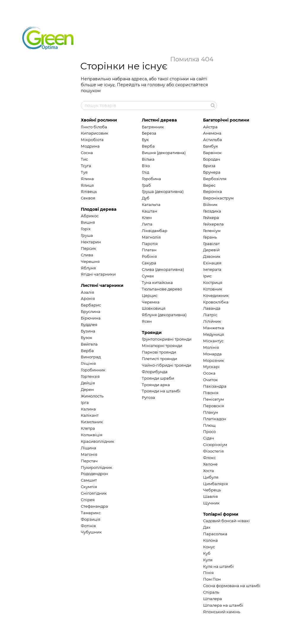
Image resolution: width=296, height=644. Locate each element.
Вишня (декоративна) (164, 153)
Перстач (89, 461)
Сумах (148, 276)
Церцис (150, 295)
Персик (89, 248)
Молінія (211, 347)
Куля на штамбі (218, 566)
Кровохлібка (216, 302)
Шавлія (210, 496)
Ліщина (89, 448)
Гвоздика (212, 211)
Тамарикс (91, 513)
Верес (209, 185)
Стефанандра (94, 506)
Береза (149, 133)
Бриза (209, 166)
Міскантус (213, 341)
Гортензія (90, 376)
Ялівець (89, 191)
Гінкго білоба (94, 127)
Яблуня (88, 268)
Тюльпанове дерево (162, 289)
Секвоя (88, 198)
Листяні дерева (159, 120)
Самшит (89, 480)
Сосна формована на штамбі (232, 586)
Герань (210, 237)
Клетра (88, 428)
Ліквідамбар (155, 231)
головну (156, 85)
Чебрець (212, 490)
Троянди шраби (158, 378)
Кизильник (92, 422)
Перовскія (214, 406)
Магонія (89, 454)
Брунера (212, 172)
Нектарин (91, 242)
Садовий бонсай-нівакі (226, 521)
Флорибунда (155, 372)
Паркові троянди (159, 352)
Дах (207, 527)
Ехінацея (212, 263)
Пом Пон (212, 579)
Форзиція (91, 519)
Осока (209, 373)
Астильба (213, 140)
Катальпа (151, 204)
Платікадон (215, 419)
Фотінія (88, 526)
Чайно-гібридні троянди (166, 365)
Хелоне (210, 464)
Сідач (209, 438)
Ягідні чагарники (98, 274)
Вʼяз (146, 166)
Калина (88, 409)
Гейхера (211, 218)
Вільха (148, 159)
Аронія (88, 298)
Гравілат (211, 244)
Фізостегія (213, 451)
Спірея (88, 500)
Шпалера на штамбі (223, 605)
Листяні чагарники (102, 285)
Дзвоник (212, 256)
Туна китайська (157, 282)
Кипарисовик (95, 133)
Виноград (91, 357)
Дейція (88, 383)
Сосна (87, 153)
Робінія (149, 256)
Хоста (209, 471)
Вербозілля (215, 179)
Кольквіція (92, 435)
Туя (84, 172)
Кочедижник (216, 295)
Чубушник (91, 532)
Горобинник (93, 370)
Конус (209, 547)
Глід (145, 172)
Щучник (211, 503)
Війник (210, 204)
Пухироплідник (96, 467)
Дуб (146, 198)
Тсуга (86, 166)
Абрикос (90, 216)
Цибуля (211, 477)
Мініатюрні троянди (162, 346)
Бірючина (91, 318)
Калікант (90, 415)
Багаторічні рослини (226, 120)
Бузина (88, 331)
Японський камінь (222, 612)
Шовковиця (154, 308)
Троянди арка (156, 385)
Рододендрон (94, 474)
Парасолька (215, 534)
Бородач (212, 159)
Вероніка (213, 191)
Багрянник (153, 127)
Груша (87, 235)
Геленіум (212, 231)
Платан (149, 250)
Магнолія (151, 237)
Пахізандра (215, 386)
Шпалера (213, 599)
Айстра (210, 127)
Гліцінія (88, 363)
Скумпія (89, 487)
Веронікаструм (218, 198)
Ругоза (148, 397)
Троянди (152, 333)
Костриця (213, 282)
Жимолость (92, 396)
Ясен (147, 321)
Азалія (87, 292)
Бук (145, 140)
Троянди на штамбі (161, 391)
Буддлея (89, 325)
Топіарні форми (221, 514)
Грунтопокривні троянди (167, 339)
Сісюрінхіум (215, 445)
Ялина (87, 179)
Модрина (90, 146)
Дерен (87, 389)
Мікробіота (92, 140)
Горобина (151, 179)
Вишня (88, 222)
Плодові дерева (99, 209)
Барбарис (91, 305)
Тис (84, 159)
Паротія (150, 244)
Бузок (87, 338)
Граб (146, 185)
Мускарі (211, 367)
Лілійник (212, 321)
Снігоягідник (94, 493)
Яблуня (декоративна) (164, 315)
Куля (208, 560)
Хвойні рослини (99, 120)
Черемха (151, 302)
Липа (147, 224)
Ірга (85, 402)
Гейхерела (213, 224)
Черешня (90, 261)
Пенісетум (213, 399)
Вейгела (89, 344)
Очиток (210, 380)
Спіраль (211, 592)
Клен (147, 218)
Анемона (212, 133)
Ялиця (87, 185)
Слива (87, 255)
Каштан (149, 211)
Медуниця (214, 334)
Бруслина (91, 311)
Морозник (214, 360)
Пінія (208, 573)
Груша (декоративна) (163, 191)
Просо (209, 432)
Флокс (209, 458)
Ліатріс (210, 315)
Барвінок (212, 153)
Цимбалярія (215, 484)
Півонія (211, 393)
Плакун (211, 412)
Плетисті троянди (159, 359)
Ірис (207, 276)
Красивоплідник (98, 441)
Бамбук (211, 146)
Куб (207, 553)
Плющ (209, 425)
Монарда (212, 354)
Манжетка (214, 328)
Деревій (211, 250)
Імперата (212, 269)
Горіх (86, 229)
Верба (87, 351)
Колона (210, 540)
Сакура (149, 263)
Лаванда (212, 308)
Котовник (213, 289)
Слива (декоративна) (163, 269)
